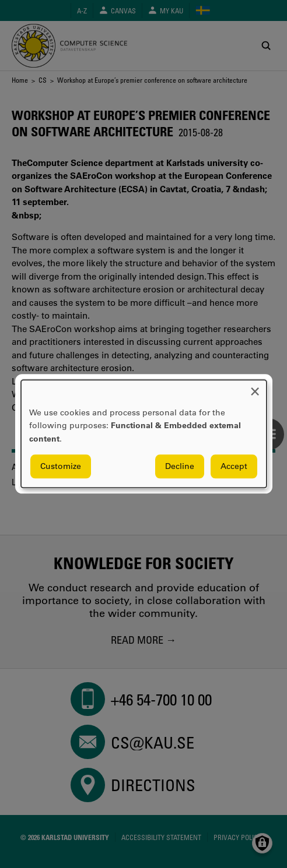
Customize (61, 467)
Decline (180, 467)
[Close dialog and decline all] (255, 387)
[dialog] (144, 434)
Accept (234, 467)
